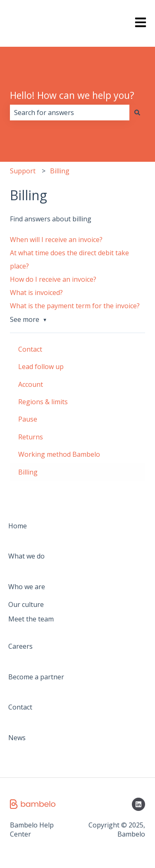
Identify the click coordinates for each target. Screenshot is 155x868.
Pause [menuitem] (28, 419)
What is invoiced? (36, 293)
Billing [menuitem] (28, 472)
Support (23, 171)
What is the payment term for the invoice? (75, 306)
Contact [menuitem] (30, 349)
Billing (60, 171)
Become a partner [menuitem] (36, 677)
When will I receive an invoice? (56, 240)
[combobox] (70, 113)
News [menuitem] (17, 738)
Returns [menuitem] (31, 437)
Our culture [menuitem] (26, 604)
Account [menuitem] (31, 384)
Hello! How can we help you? (72, 95)
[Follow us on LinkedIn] (138, 804)
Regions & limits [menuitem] (43, 402)
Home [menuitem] (18, 526)
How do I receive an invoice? (53, 279)
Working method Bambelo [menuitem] (59, 454)
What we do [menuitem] (26, 556)
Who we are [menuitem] (27, 587)
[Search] (137, 113)
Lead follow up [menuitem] (41, 367)
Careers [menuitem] (20, 646)
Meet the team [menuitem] (31, 619)
